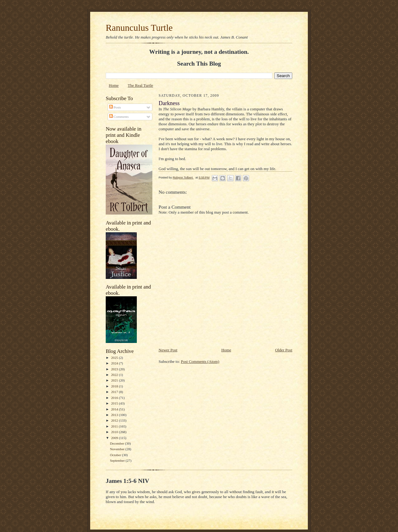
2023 (115, 369)
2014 (115, 409)
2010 (115, 432)
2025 (115, 358)
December (117, 443)
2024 (115, 363)
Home (114, 85)
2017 (115, 392)
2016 (115, 398)
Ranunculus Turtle (139, 28)
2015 (115, 403)
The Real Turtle (141, 85)
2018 (115, 386)
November (118, 449)
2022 (115, 375)
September (118, 460)
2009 (115, 438)
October (116, 455)
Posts (115, 107)
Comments (119, 117)
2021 (115, 380)
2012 (115, 420)
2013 (115, 415)
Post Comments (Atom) (200, 361)
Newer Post (168, 350)
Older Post (284, 350)
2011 (115, 426)
